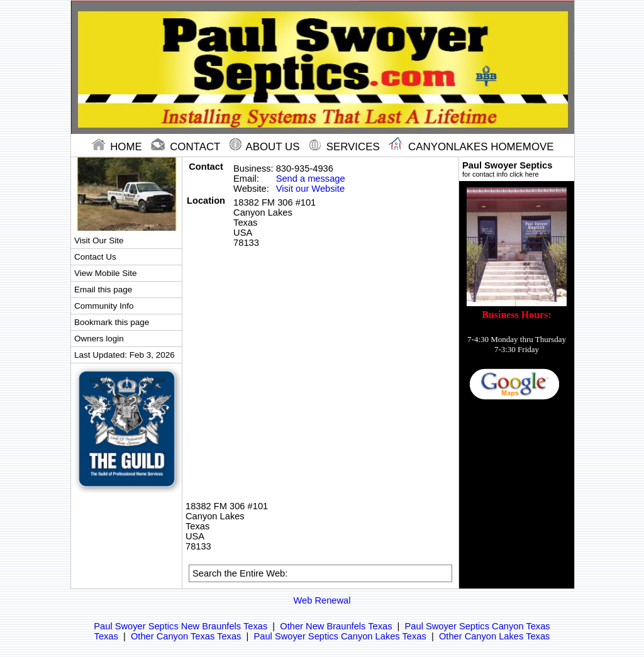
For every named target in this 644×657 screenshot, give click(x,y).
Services (346, 147)
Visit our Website (310, 189)
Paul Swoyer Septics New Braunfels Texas (180, 626)
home (119, 147)
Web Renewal (322, 600)
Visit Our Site (99, 240)
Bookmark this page (112, 322)
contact (187, 147)
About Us (266, 147)
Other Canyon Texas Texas (186, 636)
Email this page (103, 290)
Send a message (311, 179)
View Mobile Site (105, 273)
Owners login (99, 339)
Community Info (104, 306)
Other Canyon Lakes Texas (495, 636)
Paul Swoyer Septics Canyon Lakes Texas (340, 636)
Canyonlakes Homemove (471, 147)
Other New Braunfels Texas (336, 626)
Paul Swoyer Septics (517, 169)
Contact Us (95, 257)
